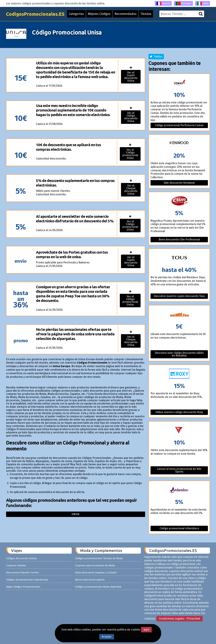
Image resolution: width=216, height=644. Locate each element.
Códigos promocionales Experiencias (27, 580)
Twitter (156, 57)
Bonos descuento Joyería (90, 580)
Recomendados (126, 14)
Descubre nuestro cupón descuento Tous (179, 296)
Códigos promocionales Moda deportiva (98, 587)
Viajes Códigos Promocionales (23, 587)
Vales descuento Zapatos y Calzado (96, 573)
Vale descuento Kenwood (179, 183)
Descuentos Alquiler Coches (22, 573)
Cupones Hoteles (16, 565)
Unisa (76, 514)
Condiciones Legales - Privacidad (180, 619)
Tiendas (146, 14)
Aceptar (107, 637)
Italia (203, 4)
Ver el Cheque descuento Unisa (131, 190)
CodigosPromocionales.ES (35, 14)
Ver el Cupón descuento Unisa (131, 77)
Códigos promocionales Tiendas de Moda (99, 558)
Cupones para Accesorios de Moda (95, 565)
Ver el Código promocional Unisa (130, 154)
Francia (163, 4)
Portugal (183, 4)
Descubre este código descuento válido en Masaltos (179, 354)
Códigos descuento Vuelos (21, 558)
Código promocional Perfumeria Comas (179, 125)
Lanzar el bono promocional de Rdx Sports (179, 470)
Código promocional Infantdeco (179, 528)
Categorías (76, 14)
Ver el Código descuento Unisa (131, 117)
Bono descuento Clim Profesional (179, 239)
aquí (146, 630)
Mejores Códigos (99, 14)
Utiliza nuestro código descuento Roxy (179, 412)
